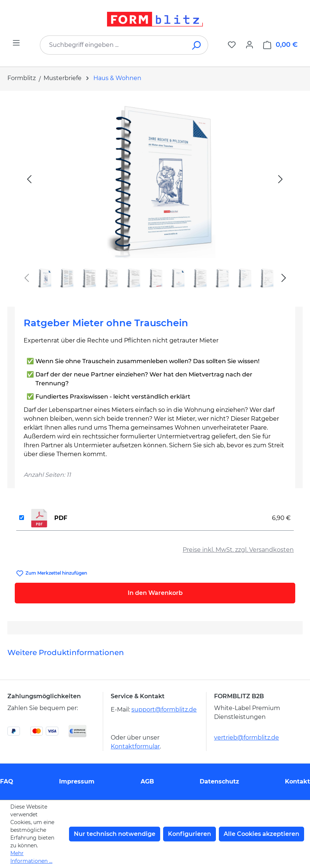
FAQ (7, 781)
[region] (155, 196)
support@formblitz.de (164, 709)
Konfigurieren (190, 834)
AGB (147, 781)
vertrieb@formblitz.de (247, 738)
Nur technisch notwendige (115, 834)
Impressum (77, 781)
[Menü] (16, 43)
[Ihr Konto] (249, 45)
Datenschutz (219, 781)
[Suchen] (197, 45)
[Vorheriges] (29, 179)
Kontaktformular (135, 746)
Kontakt (297, 781)
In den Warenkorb (155, 593)
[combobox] (113, 45)
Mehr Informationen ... (31, 857)
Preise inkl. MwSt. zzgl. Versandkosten (238, 550)
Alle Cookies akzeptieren (261, 834)
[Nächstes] (280, 179)
